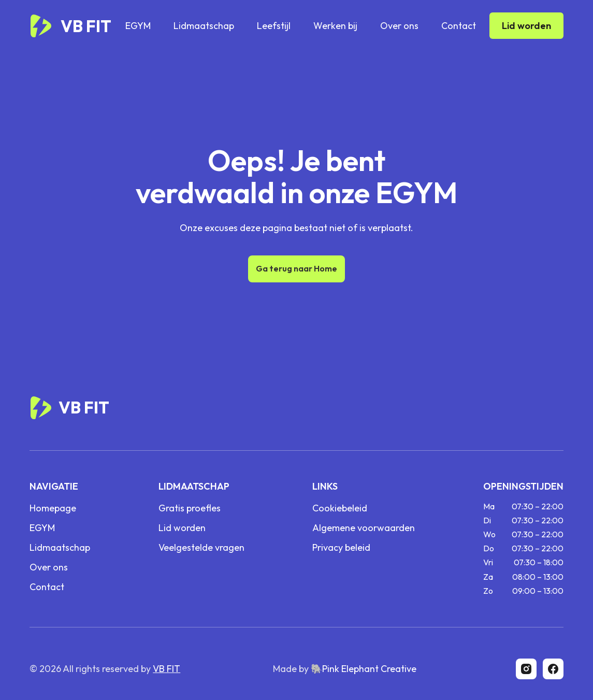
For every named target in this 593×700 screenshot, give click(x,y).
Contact (459, 26)
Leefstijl (274, 26)
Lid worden (526, 26)
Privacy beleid (341, 548)
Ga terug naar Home (296, 268)
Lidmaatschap (204, 26)
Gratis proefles (190, 508)
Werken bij (335, 26)
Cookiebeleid (340, 508)
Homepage (53, 508)
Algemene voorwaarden (364, 528)
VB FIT (167, 669)
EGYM (138, 26)
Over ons (399, 26)
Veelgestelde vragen (201, 548)
